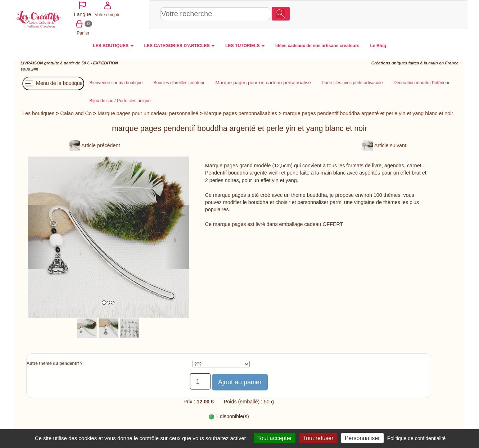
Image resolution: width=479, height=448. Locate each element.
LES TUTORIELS (245, 45)
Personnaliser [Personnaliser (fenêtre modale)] (362, 438)
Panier (434, 14)
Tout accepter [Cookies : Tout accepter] (275, 438)
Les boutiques (38, 113)
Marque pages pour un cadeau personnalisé (148, 113)
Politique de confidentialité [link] (417, 438)
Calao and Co (76, 113)
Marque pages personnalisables (241, 113)
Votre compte (408, 14)
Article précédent (95, 145)
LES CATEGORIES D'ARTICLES (179, 45)
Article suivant (384, 145)
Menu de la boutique (53, 83)
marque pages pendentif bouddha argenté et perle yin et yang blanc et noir (368, 113)
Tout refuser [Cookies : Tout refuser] (318, 438)
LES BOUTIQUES (113, 45)
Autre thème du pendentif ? (55, 363)
